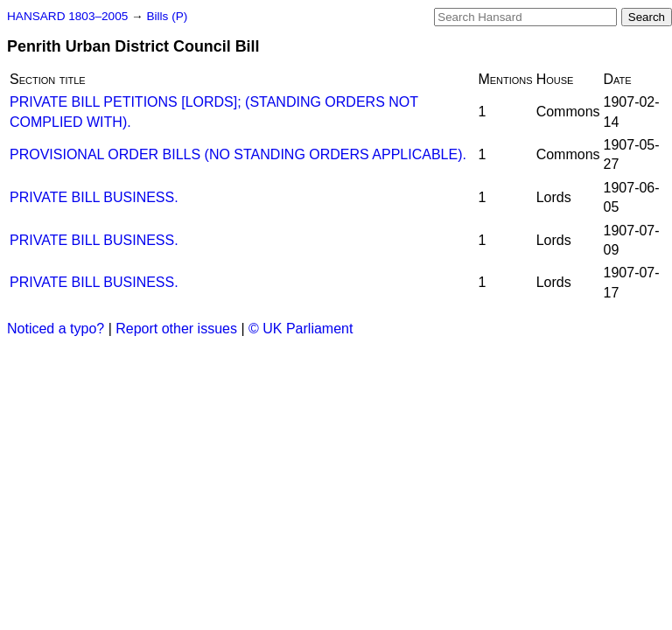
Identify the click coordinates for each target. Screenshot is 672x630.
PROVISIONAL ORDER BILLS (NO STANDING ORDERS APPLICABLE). (238, 154)
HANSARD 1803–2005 (67, 16)
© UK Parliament (301, 329)
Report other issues (176, 329)
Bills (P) (167, 16)
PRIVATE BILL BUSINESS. (94, 197)
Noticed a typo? (56, 329)
